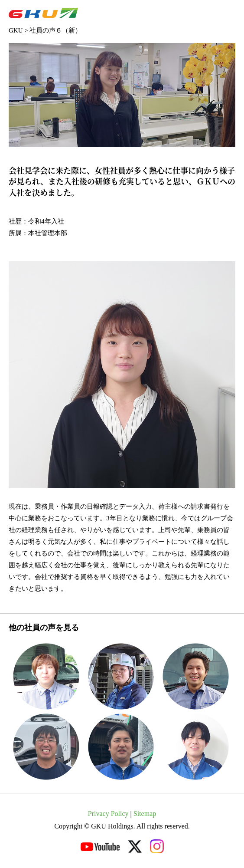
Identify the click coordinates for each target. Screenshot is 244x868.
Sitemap (145, 814)
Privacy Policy (108, 814)
